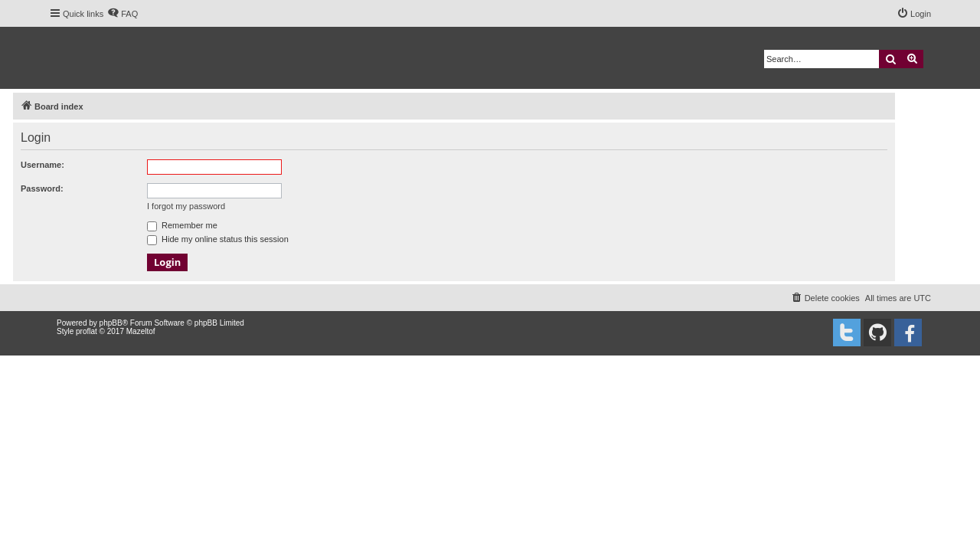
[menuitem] (122, 14)
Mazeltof (141, 331)
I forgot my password (186, 206)
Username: (42, 165)
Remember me (182, 225)
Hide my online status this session (218, 239)
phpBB (111, 323)
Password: (42, 188)
